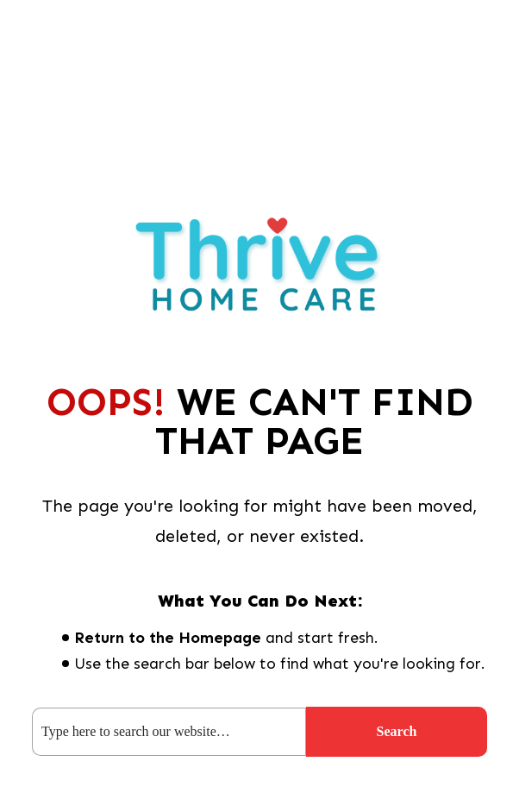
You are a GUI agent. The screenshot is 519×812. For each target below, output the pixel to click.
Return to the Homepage (168, 638)
